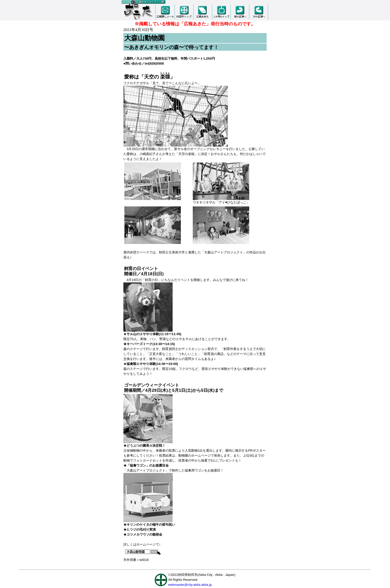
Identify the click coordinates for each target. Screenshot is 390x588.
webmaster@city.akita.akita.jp (190, 585)
